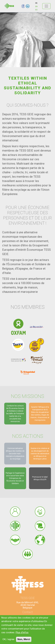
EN (36, 7)
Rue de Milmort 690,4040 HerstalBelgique (27, 605)
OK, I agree (8, 642)
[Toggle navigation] (46, 6)
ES (36, 10)
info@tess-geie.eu (28, 617)
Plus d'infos (22, 635)
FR (36, 3)
